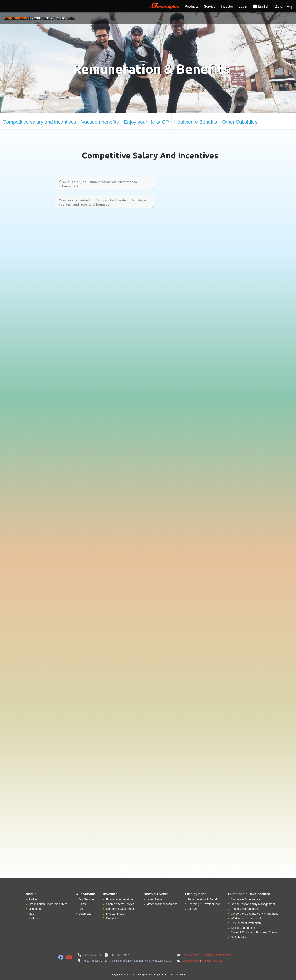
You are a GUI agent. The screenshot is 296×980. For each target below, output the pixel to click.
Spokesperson (191, 961)
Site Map (284, 7)
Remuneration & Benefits (204, 899)
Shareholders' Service (120, 904)
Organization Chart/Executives (48, 904)
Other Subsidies (240, 122)
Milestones (35, 909)
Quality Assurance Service (217, 955)
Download (85, 914)
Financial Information (119, 899)
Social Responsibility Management (253, 904)
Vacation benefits (100, 122)
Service (210, 6)
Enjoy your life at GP (146, 122)
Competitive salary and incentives (39, 122)
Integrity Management (245, 909)
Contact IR (113, 918)
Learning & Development (204, 904)
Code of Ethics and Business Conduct (255, 932)
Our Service (86, 899)
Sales (82, 904)
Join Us (193, 909)
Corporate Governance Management (254, 914)
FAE (81, 909)
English (261, 6)
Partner (33, 918)
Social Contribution (243, 928)
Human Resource (212, 961)
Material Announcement (162, 904)
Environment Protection (246, 923)
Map (31, 914)
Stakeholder (239, 937)
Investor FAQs (115, 914)
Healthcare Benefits (196, 122)
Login (243, 6)
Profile (33, 899)
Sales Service (190, 955)
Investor (227, 6)
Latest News (154, 899)
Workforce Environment (246, 918)
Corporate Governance (121, 909)
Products (192, 6)
